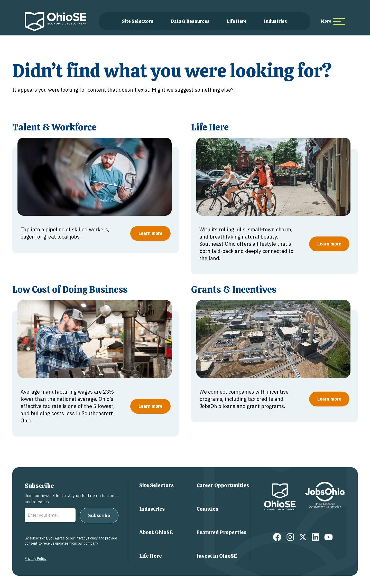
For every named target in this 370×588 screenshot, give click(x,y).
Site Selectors (138, 21)
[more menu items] (333, 21)
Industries (275, 21)
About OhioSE (156, 532)
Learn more (150, 233)
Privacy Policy (36, 559)
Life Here (237, 21)
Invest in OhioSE (217, 556)
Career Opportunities (223, 485)
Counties (207, 509)
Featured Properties (221, 532)
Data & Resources (190, 21)
